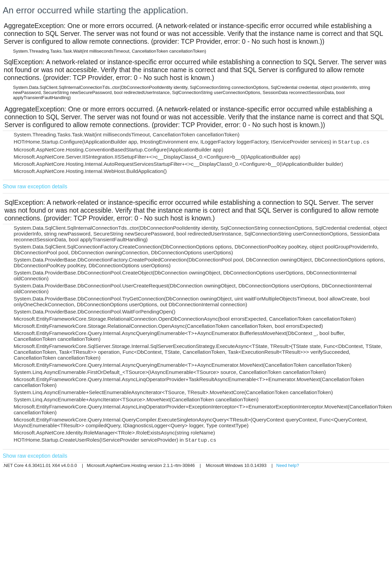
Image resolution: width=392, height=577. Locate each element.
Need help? (288, 465)
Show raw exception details (35, 186)
